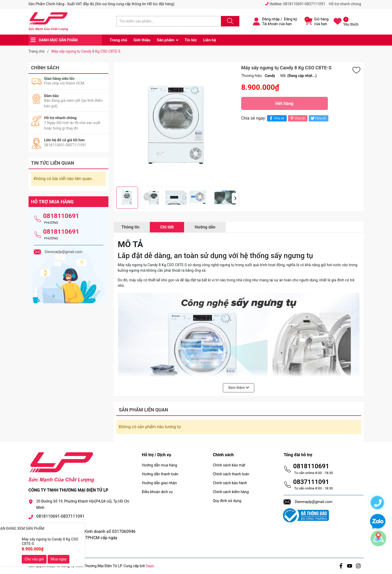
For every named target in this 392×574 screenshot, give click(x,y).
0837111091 (311, 482)
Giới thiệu (142, 40)
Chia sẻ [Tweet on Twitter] (318, 118)
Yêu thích (351, 24)
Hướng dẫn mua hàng (159, 465)
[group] (176, 124)
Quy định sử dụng (227, 501)
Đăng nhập (271, 19)
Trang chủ (118, 40)
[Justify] (229, 21)
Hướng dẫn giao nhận (159, 483)
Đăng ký (290, 19)
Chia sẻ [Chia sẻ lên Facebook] (276, 118)
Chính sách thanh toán (231, 474)
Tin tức (191, 40)
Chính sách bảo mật (229, 465)
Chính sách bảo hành (230, 483)
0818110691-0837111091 (304, 4)
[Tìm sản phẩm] (169, 21)
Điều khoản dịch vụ (157, 492)
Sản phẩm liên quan (143, 410)
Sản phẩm (165, 40)
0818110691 (61, 216)
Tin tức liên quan (53, 163)
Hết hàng (285, 103)
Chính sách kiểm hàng (231, 492)
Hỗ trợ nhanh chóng (345, 4)
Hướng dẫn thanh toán (160, 474)
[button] (235, 198)
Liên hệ (210, 40)
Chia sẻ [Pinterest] (297, 118)
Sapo (150, 566)
